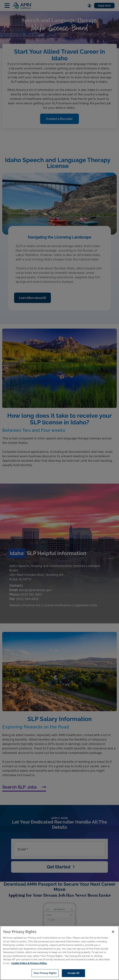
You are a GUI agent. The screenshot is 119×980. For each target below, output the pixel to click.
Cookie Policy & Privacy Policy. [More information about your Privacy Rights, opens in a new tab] (29, 963)
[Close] (113, 932)
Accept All (74, 973)
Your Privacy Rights (45, 973)
